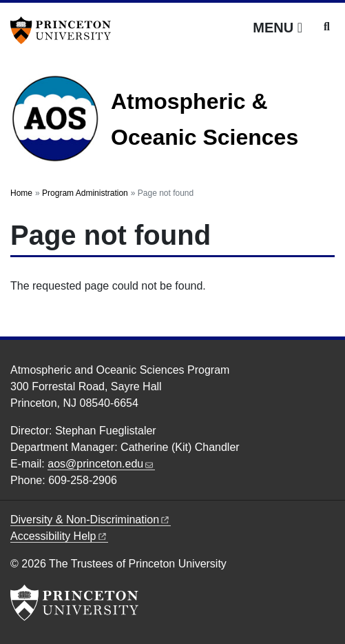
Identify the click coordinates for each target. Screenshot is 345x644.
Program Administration (85, 193)
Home (21, 193)
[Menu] (278, 28)
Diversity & (91, 520)
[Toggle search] (327, 27)
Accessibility (59, 536)
